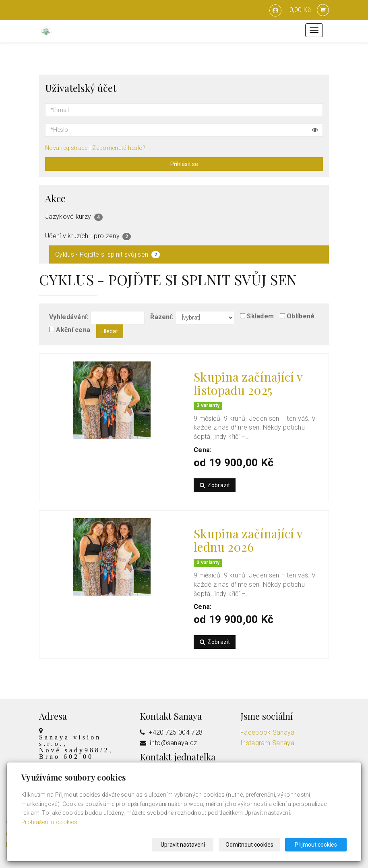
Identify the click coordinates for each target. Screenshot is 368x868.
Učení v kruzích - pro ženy (88, 236)
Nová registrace (66, 148)
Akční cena (73, 330)
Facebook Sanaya (268, 732)
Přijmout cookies (316, 845)
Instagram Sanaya (267, 743)
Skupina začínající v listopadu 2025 (248, 383)
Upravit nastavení (183, 845)
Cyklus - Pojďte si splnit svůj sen (108, 255)
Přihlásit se (184, 164)
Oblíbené (301, 316)
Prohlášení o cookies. (50, 822)
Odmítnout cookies (249, 845)
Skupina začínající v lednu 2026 (248, 540)
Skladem (260, 316)
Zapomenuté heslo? (119, 148)
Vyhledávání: (69, 317)
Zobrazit (215, 485)
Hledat (110, 331)
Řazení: (162, 317)
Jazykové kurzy (74, 217)
